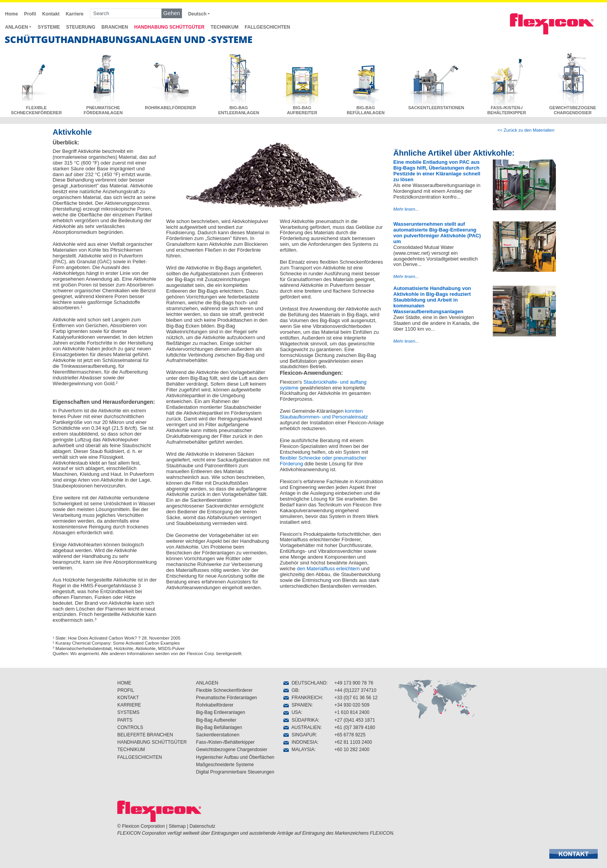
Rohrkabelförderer (215, 705)
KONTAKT (128, 698)
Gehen (172, 13)
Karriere (75, 14)
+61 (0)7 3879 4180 (355, 727)
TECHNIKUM (225, 27)
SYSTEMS (128, 712)
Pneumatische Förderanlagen (226, 698)
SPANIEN (297, 705)
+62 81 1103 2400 (353, 742)
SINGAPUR (299, 735)
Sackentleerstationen (218, 735)
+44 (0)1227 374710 (355, 690)
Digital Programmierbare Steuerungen (235, 772)
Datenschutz (203, 826)
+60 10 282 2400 (352, 750)
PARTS (125, 720)
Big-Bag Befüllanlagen (219, 727)
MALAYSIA (299, 750)
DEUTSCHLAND (305, 683)
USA (292, 712)
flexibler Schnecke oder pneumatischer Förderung (323, 461)
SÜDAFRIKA (301, 720)
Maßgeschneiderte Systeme (225, 765)
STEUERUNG (81, 27)
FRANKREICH (303, 698)
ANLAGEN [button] (16, 27)
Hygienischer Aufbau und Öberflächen (235, 757)
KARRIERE (129, 705)
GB (291, 690)
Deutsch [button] (197, 14)
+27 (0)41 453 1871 (355, 720)
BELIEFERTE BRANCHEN (145, 735)
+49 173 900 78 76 (354, 683)
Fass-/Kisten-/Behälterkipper (225, 742)
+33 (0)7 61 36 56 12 (356, 698)
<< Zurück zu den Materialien (526, 130)
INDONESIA (300, 742)
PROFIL (126, 690)
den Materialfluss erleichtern (328, 569)
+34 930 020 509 (352, 705)
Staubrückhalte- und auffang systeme (323, 385)
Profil (30, 14)
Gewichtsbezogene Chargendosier (231, 750)
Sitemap (177, 826)
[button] (574, 854)
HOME (124, 683)
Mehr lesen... (406, 209)
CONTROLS (130, 727)
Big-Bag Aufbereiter (216, 720)
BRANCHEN (115, 27)
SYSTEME (49, 27)
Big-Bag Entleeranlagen (220, 712)
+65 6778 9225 (350, 735)
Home (11, 14)
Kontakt (51, 14)
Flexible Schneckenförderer (224, 690)
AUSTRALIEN (302, 727)
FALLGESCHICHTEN (267, 27)
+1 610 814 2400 (352, 712)
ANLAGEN (207, 683)
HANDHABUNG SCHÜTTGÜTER (169, 27)
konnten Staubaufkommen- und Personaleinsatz (324, 414)
